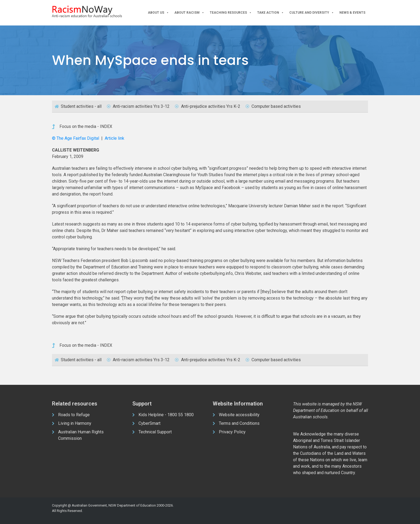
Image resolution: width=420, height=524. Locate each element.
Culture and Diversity (312, 13)
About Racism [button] (189, 13)
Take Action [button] (271, 13)
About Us (158, 13)
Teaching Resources (231, 13)
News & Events (352, 13)
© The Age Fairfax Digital (76, 138)
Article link (115, 138)
